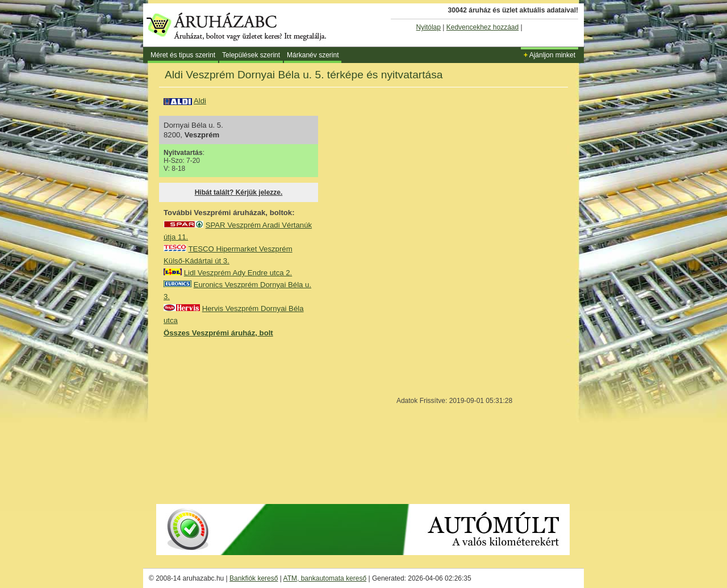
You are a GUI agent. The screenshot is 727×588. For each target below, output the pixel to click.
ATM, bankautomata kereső (325, 578)
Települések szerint (251, 55)
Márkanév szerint (313, 55)
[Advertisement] (249, 420)
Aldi (200, 101)
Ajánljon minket (550, 55)
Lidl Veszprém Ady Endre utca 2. (238, 273)
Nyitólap (429, 27)
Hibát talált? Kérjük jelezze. (239, 192)
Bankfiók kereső (254, 578)
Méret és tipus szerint (183, 55)
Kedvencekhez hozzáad (482, 27)
